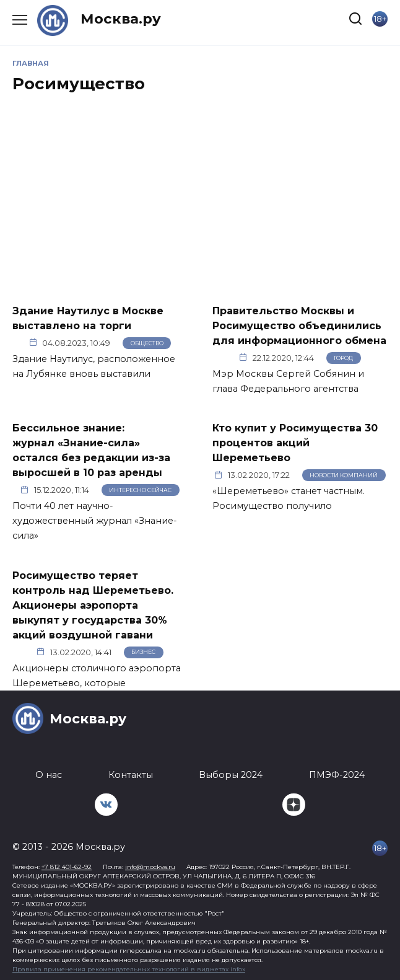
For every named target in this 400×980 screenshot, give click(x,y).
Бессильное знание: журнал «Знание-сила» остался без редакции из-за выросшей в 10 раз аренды (91, 450)
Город (343, 358)
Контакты (131, 775)
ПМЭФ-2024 (337, 775)
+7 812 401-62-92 (67, 867)
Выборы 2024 (231, 775)
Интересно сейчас (140, 490)
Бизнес (143, 652)
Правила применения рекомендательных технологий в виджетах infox (129, 969)
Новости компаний (344, 475)
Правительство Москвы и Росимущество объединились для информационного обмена (299, 325)
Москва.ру (121, 19)
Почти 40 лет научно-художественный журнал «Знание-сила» (95, 521)
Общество (147, 343)
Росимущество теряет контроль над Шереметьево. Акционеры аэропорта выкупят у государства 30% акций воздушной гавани (93, 605)
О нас (49, 775)
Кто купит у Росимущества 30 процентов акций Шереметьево (295, 443)
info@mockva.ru (150, 867)
